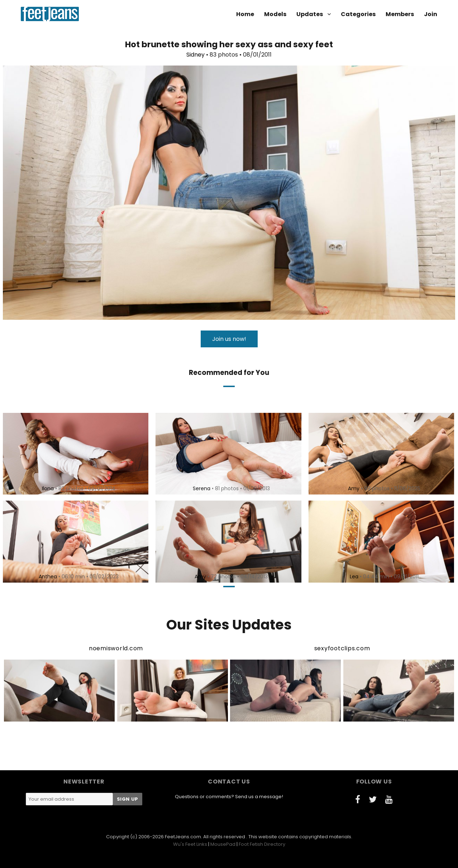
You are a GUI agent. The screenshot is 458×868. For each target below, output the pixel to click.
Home (245, 14)
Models (275, 14)
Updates (310, 14)
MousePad (223, 844)
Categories (358, 14)
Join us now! (229, 339)
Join (431, 14)
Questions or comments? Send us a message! (229, 797)
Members (400, 14)
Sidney (195, 55)
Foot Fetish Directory (262, 844)
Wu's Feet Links (190, 844)
